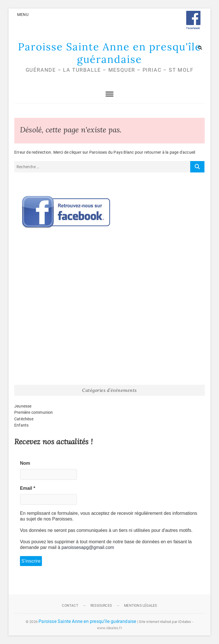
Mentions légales (140, 606)
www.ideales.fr (109, 628)
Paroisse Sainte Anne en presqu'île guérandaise (110, 53)
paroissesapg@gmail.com (88, 547)
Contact (70, 606)
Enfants (21, 425)
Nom (25, 463)
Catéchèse (24, 419)
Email (28, 488)
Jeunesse (23, 406)
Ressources (101, 606)
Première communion (34, 412)
